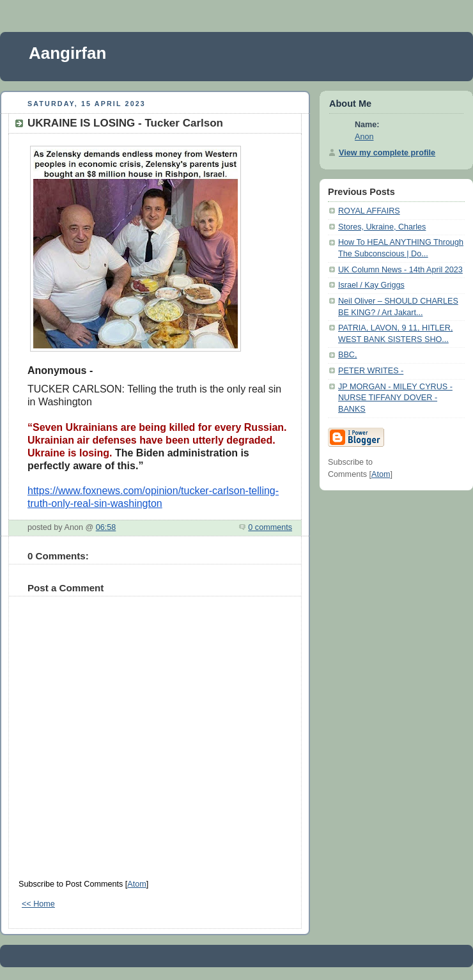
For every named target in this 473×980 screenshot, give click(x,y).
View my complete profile (387, 153)
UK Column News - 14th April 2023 (400, 270)
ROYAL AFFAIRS (369, 211)
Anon (364, 137)
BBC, (347, 355)
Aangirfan (67, 53)
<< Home (38, 904)
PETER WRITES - (371, 371)
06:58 (106, 527)
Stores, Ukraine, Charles (382, 227)
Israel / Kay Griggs (371, 285)
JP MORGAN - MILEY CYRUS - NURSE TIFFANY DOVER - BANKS (395, 398)
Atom (136, 884)
